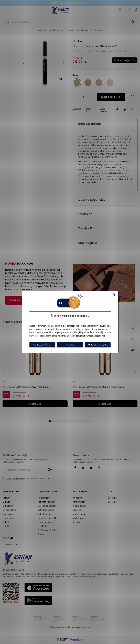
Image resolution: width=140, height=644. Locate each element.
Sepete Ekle (111, 97)
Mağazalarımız (80, 518)
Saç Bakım (8, 514)
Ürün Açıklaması (90, 124)
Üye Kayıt (112, 498)
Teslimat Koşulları (46, 502)
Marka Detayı (21, 300)
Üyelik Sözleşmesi (47, 506)
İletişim (76, 522)
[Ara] (133, 22)
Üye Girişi (112, 502)
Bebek (6, 522)
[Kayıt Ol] (51, 470)
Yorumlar (85, 214)
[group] (44, 63)
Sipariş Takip (79, 514)
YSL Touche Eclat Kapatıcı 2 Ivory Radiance (26, 387)
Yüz (62, 30)
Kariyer (41, 534)
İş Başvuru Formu (11, 544)
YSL (5, 382)
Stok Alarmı (104, 110)
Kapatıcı (70, 30)
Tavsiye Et (77, 110)
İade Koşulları (88, 243)
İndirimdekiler (79, 506)
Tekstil (6, 526)
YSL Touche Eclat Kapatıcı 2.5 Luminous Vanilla (98, 387)
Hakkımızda (44, 498)
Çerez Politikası (45, 522)
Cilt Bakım (8, 506)
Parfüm (6, 498)
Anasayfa (41, 30)
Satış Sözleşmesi (46, 510)
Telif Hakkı (43, 526)
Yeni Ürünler (79, 502)
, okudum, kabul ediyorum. (26, 478)
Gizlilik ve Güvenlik (47, 518)
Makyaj (54, 30)
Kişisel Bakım (9, 510)
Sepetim (77, 510)
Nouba (77, 41)
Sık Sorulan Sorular (47, 530)
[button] (25, 63)
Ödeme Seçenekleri (93, 200)
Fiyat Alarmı (89, 110)
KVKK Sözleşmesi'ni (16, 478)
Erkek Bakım (9, 518)
